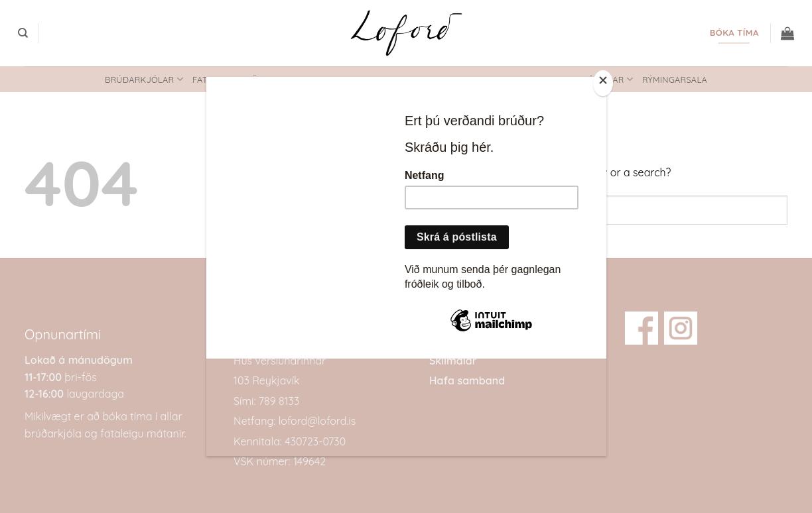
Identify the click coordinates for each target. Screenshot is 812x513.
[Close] (603, 83)
